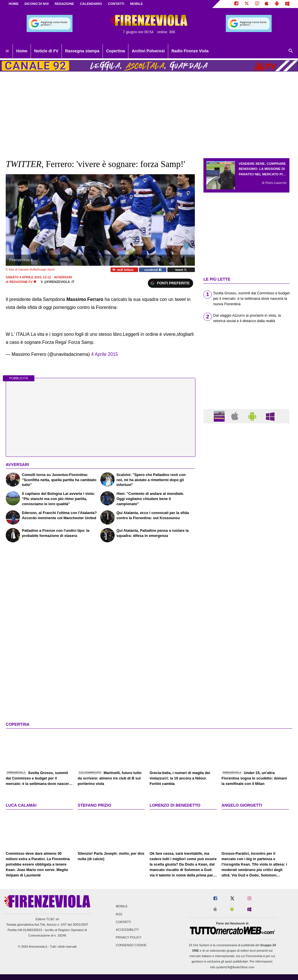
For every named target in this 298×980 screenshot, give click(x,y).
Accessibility (127, 930)
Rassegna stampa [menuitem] (82, 51)
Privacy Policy (129, 938)
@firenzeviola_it (57, 282)
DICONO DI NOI (37, 4)
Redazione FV (21, 282)
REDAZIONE (64, 4)
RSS (119, 914)
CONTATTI (116, 4)
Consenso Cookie (131, 945)
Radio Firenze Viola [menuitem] (190, 51)
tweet (181, 270)
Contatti (123, 922)
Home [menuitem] (22, 51)
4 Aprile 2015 (104, 354)
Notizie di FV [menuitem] (46, 51)
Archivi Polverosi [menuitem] (148, 51)
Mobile (122, 906)
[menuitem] (7, 51)
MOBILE (137, 4)
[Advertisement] (246, 650)
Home (14, 4)
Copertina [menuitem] (115, 51)
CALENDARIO (91, 4)
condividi (153, 270)
